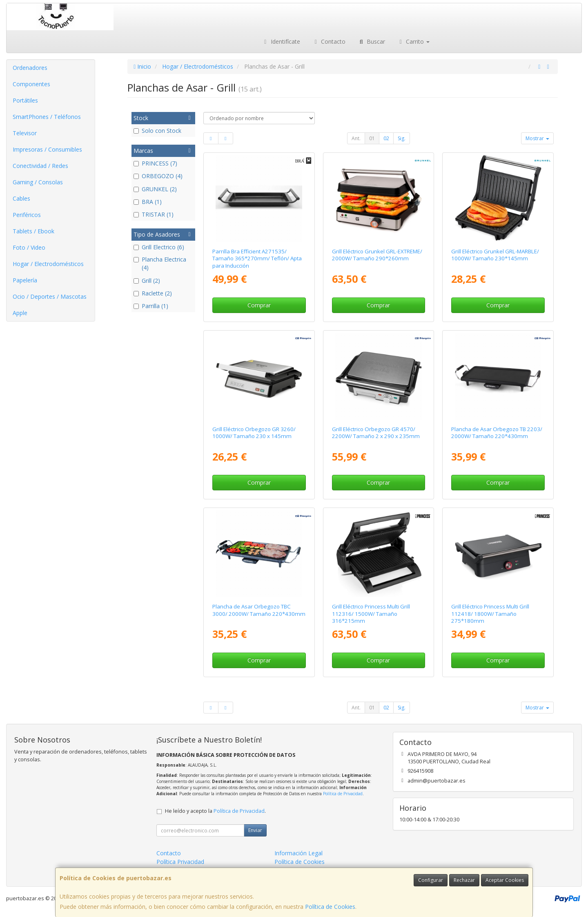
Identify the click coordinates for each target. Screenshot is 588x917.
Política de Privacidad (343, 794)
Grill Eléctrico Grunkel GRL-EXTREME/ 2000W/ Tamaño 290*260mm (377, 255)
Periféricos (27, 215)
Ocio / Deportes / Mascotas (50, 296)
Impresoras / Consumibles (47, 149)
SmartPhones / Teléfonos (47, 117)
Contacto (329, 41)
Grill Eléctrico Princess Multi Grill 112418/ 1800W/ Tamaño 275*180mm (490, 614)
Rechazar (464, 880)
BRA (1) (148, 202)
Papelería (25, 280)
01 (372, 138)
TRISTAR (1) (154, 214)
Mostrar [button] (537, 138)
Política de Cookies (330, 907)
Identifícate (281, 41)
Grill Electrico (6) (159, 247)
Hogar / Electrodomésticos (48, 264)
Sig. (402, 138)
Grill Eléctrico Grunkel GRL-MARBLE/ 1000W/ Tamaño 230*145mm (495, 255)
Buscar (371, 41)
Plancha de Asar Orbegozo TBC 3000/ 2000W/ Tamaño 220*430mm (259, 610)
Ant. (356, 138)
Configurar (431, 880)
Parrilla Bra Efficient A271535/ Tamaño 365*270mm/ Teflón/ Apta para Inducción (257, 258)
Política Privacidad (180, 862)
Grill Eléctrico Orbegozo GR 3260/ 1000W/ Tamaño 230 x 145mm (254, 433)
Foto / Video (29, 247)
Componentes (31, 84)
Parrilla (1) (151, 306)
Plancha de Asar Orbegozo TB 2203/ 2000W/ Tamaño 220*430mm (497, 433)
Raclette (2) (153, 293)
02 (386, 138)
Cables (21, 198)
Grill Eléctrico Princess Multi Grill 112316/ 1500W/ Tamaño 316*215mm (371, 614)
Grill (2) (147, 281)
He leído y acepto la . (215, 811)
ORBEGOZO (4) (158, 176)
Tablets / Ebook (33, 231)
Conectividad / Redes (40, 166)
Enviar (255, 830)
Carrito (414, 41)
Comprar (259, 305)
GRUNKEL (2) (155, 189)
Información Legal (298, 853)
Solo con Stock (157, 131)
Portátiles (25, 100)
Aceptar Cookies (505, 880)
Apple (20, 313)
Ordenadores (30, 68)
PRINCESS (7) (155, 163)
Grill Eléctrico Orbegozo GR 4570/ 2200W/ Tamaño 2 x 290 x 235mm (376, 433)
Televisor (25, 133)
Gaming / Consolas (38, 182)
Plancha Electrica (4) (160, 263)
